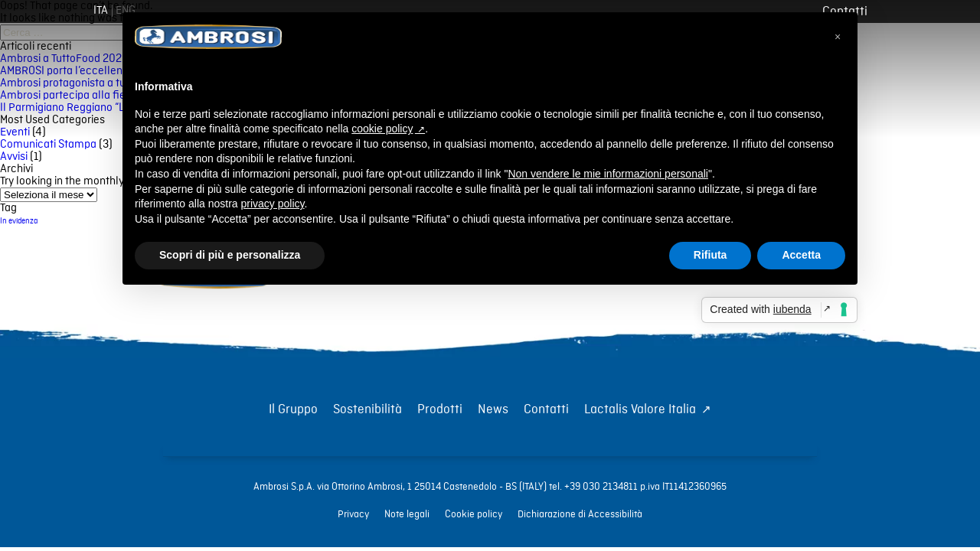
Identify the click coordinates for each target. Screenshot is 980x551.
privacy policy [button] (273, 204)
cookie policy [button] (382, 129)
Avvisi (14, 157)
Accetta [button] (801, 255)
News (493, 409)
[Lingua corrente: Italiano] (101, 11)
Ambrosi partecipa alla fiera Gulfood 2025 (102, 96)
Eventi (15, 132)
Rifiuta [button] (710, 255)
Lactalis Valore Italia (640, 409)
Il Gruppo (293, 409)
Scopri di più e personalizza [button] (230, 255)
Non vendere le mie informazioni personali (608, 174)
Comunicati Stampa (48, 145)
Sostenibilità (367, 409)
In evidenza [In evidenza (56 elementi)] (19, 221)
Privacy (353, 514)
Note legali (407, 514)
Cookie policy (474, 514)
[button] (838, 37)
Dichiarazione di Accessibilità (580, 514)
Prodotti (440, 409)
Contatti (546, 409)
